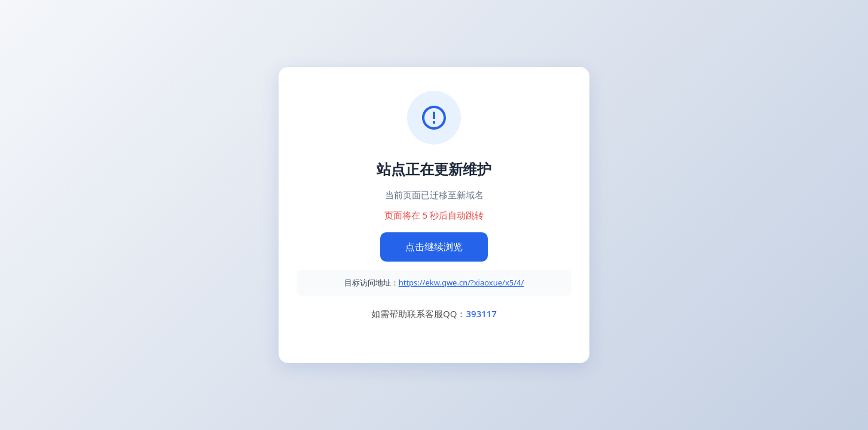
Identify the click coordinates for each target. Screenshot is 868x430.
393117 (481, 314)
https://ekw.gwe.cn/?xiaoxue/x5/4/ (461, 282)
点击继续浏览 (434, 247)
